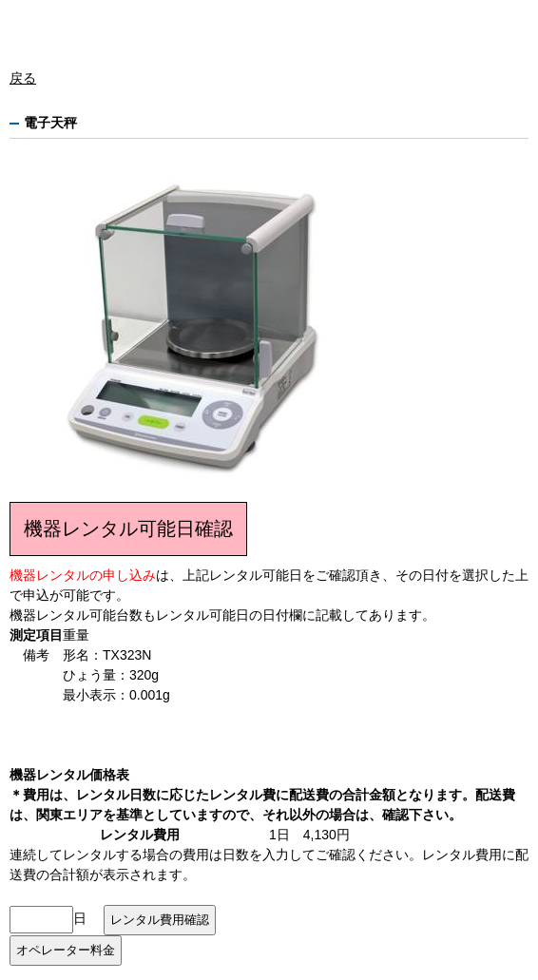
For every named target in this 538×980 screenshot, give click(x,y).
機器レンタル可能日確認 (128, 528)
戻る (23, 78)
